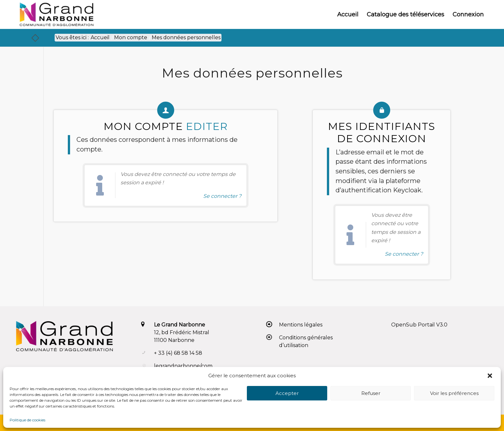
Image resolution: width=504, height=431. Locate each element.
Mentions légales (301, 325)
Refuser (371, 393)
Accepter (287, 393)
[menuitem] (348, 14)
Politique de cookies (27, 420)
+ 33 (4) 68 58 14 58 (178, 353)
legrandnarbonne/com (183, 366)
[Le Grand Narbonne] (56, 14)
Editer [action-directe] (207, 126)
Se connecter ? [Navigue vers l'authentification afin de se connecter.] (222, 196)
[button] (491, 376)
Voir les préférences (454, 393)
